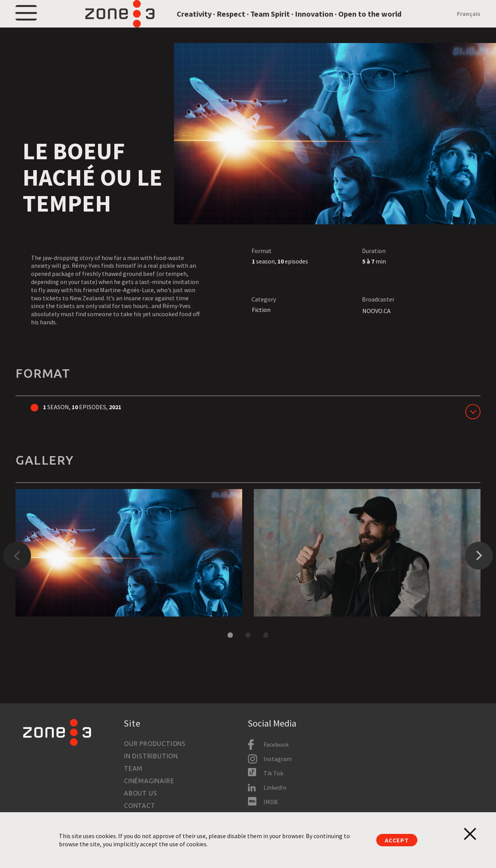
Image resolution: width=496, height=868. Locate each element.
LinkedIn (275, 787)
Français (469, 24)
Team (133, 768)
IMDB (271, 802)
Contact (140, 806)
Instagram (278, 759)
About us (140, 793)
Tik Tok (273, 773)
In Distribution (151, 756)
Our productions (155, 744)
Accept (397, 840)
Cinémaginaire (149, 781)
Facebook (276, 744)
